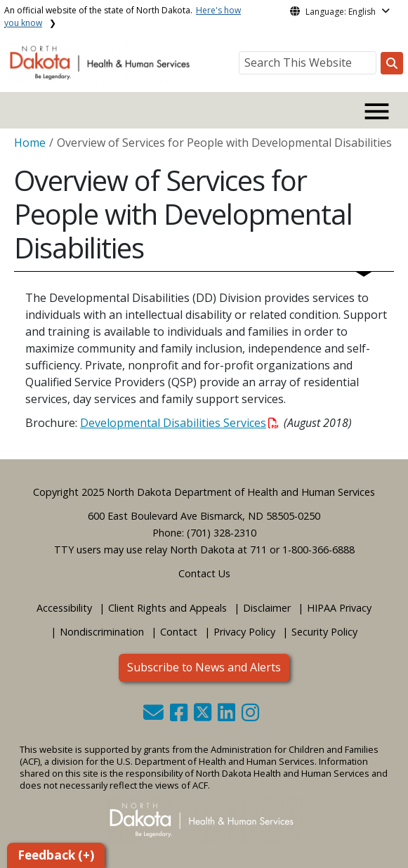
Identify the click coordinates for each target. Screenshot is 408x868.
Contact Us (204, 573)
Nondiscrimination (102, 632)
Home (30, 143)
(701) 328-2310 (222, 533)
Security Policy (324, 632)
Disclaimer (267, 608)
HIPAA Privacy (339, 608)
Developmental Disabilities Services (179, 423)
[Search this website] (392, 63)
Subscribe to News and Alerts (204, 667)
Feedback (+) (56, 855)
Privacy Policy (244, 632)
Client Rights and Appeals (167, 608)
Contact (179, 632)
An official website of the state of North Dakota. (123, 17)
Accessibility (64, 608)
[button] (155, 716)
